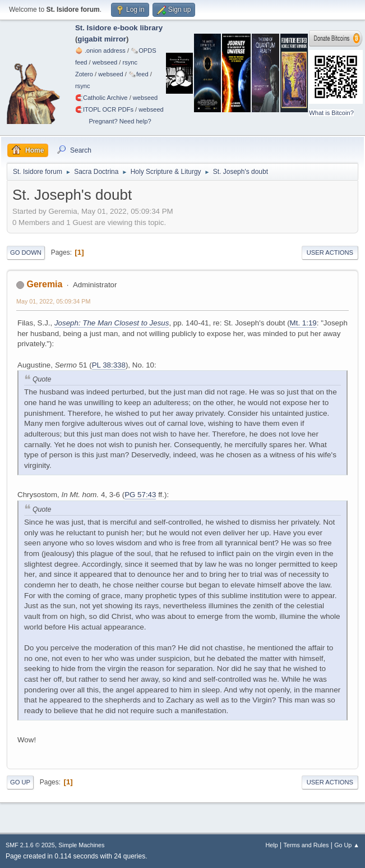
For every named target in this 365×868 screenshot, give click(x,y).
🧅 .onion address (100, 50)
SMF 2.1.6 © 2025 (30, 845)
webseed (105, 62)
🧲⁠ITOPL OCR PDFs (104, 109)
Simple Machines (81, 845)
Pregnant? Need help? (120, 121)
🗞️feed (138, 74)
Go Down (26, 252)
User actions (330, 252)
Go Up (20, 782)
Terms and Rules (306, 845)
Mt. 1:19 (303, 323)
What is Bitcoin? (331, 113)
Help (272, 845)
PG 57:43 (140, 495)
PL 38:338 (109, 365)
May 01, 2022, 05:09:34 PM (53, 301)
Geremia (44, 284)
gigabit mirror (102, 39)
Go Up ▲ (347, 845)
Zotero (84, 74)
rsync (130, 62)
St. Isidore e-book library (119, 28)
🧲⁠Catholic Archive (101, 98)
